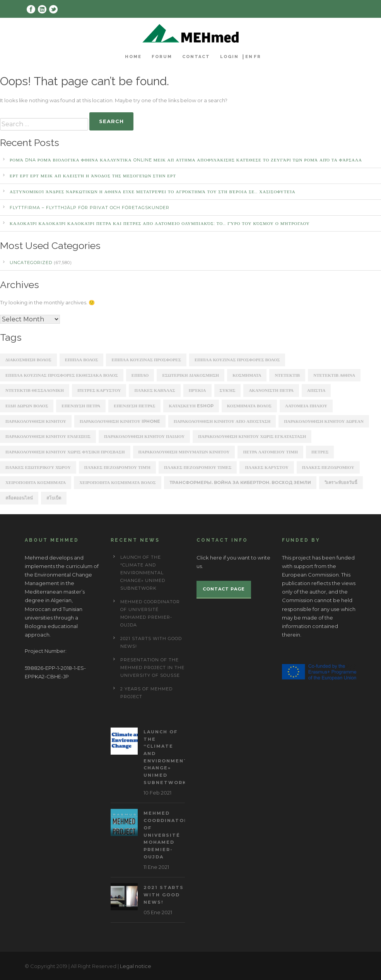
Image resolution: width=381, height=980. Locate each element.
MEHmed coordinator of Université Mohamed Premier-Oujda (166, 835)
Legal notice (136, 966)
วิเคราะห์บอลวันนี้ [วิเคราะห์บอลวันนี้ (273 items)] (341, 482)
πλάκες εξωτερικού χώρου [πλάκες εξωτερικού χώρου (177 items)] (38, 467)
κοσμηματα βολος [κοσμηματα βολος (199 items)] (249, 406)
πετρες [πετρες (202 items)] (320, 452)
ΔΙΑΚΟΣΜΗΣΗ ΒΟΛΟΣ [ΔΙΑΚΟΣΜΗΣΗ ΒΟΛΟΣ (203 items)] (28, 360)
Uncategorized (31, 263)
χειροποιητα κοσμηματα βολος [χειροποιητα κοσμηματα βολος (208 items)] (117, 482)
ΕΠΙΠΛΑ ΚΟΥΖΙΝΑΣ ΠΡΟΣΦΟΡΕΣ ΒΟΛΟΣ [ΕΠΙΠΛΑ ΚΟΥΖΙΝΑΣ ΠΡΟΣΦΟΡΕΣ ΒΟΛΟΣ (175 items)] (237, 360)
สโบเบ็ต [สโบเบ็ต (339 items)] (54, 498)
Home (133, 57)
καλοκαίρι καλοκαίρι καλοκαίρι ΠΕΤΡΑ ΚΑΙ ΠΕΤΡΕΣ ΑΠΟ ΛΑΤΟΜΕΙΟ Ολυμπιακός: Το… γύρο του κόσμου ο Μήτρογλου (160, 223)
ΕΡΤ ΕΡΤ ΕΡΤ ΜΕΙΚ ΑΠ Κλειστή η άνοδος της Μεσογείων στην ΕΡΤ (93, 176)
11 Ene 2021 (156, 867)
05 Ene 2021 (158, 912)
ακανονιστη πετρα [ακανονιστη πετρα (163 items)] (271, 390)
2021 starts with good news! (164, 895)
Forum (162, 57)
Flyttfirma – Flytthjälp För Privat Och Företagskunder (90, 208)
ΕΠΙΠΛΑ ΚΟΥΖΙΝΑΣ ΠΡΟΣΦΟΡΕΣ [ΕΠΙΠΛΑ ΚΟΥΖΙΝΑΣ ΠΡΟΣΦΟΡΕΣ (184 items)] (146, 360)
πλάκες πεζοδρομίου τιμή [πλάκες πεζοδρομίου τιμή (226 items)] (117, 467)
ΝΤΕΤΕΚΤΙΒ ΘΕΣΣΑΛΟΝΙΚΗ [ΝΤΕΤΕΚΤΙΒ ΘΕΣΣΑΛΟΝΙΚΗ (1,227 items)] (35, 390)
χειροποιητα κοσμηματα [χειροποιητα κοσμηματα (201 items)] (36, 482)
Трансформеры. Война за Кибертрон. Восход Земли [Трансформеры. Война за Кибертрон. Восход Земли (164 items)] (240, 482)
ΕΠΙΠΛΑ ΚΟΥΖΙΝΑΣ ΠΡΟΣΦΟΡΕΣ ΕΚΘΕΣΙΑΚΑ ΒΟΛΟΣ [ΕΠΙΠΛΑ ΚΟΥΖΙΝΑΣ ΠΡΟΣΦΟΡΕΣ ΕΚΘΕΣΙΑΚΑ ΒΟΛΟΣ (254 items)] (62, 375)
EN (249, 57)
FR (257, 57)
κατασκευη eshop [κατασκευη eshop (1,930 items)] (191, 406)
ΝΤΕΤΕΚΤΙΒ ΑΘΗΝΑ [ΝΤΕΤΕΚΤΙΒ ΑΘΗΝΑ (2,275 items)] (334, 375)
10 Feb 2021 (157, 793)
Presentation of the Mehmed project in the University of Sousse (152, 668)
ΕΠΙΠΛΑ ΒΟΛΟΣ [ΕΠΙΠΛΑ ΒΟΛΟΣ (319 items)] (82, 360)
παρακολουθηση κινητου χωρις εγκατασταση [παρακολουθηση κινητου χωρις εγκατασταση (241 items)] (252, 436)
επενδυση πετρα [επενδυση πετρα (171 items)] (81, 406)
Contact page (224, 589)
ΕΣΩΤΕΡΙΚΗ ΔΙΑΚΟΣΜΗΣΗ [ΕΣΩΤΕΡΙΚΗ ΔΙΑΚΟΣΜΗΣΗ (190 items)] (190, 375)
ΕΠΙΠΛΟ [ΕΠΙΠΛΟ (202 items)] (140, 375)
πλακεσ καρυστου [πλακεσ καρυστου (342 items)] (267, 467)
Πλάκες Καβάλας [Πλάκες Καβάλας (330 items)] (155, 390)
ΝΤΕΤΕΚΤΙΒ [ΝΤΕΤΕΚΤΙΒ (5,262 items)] (287, 375)
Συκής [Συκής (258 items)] (228, 390)
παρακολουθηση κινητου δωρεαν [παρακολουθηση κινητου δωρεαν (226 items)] (324, 421)
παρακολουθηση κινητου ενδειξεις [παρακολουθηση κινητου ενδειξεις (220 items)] (48, 436)
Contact (196, 57)
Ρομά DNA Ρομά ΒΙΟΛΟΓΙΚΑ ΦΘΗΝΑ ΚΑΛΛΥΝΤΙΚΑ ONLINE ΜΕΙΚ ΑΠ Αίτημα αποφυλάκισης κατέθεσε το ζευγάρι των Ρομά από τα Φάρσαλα (186, 160)
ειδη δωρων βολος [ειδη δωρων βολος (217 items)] (27, 406)
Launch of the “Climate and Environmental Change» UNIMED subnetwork (143, 573)
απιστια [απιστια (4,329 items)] (316, 390)
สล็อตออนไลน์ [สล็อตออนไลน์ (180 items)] (19, 498)
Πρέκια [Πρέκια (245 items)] (197, 390)
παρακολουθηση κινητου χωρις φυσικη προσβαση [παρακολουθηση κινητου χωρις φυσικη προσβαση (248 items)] (65, 452)
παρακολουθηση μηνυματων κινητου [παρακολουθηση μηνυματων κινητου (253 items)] (184, 452)
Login (229, 57)
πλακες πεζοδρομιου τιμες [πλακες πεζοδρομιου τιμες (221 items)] (198, 467)
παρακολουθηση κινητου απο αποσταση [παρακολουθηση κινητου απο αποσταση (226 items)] (222, 421)
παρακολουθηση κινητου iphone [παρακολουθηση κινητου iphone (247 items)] (120, 421)
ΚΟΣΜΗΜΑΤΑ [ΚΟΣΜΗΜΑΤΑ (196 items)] (247, 375)
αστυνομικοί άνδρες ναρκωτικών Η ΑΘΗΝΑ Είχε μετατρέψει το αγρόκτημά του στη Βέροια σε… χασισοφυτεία (153, 192)
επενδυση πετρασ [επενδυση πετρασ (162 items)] (134, 406)
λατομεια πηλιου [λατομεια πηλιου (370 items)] (306, 406)
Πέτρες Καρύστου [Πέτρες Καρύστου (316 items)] (99, 390)
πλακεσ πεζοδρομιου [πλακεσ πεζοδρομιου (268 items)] (328, 467)
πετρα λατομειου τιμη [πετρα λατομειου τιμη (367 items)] (270, 452)
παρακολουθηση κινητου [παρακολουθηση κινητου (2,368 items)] (36, 421)
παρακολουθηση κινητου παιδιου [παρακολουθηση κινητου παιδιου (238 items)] (144, 436)
